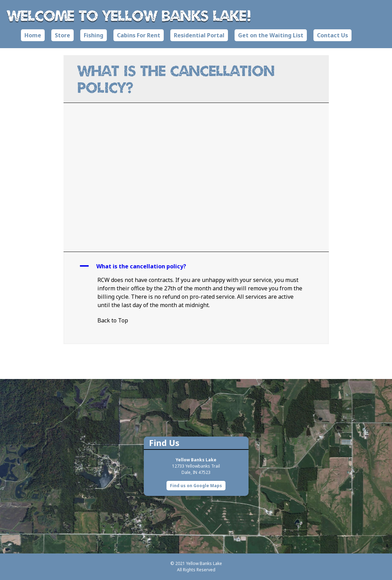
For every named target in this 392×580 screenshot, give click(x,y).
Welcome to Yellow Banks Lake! (129, 15)
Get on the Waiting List (271, 35)
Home (33, 35)
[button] (196, 266)
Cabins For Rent (139, 35)
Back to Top (113, 320)
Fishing (94, 35)
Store (62, 35)
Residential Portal (199, 35)
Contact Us (332, 35)
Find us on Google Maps (196, 486)
